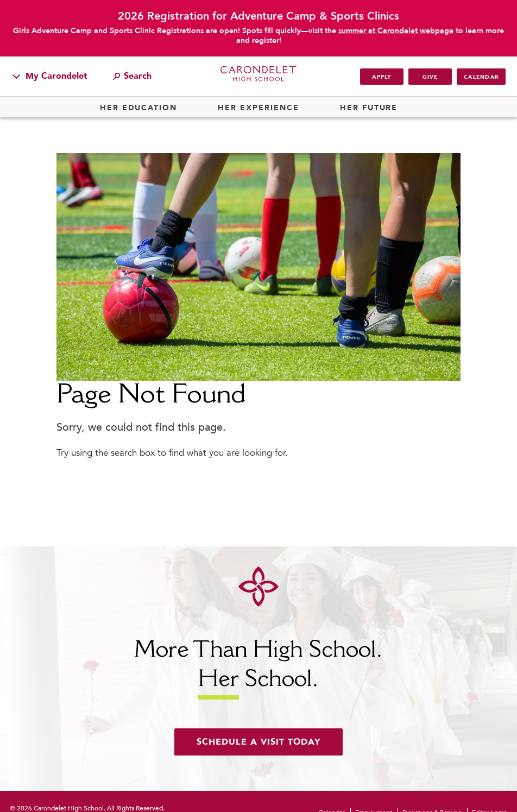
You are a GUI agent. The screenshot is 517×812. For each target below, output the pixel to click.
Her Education (138, 108)
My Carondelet (50, 76)
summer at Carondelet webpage (396, 31)
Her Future (369, 108)
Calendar (481, 77)
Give (430, 77)
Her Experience (258, 108)
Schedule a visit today (258, 742)
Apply (382, 77)
